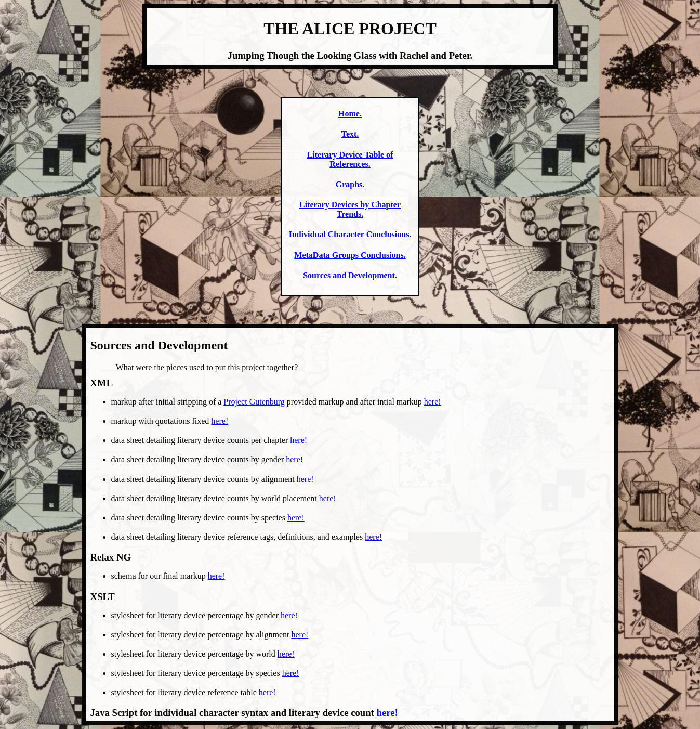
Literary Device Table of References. (350, 159)
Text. (350, 134)
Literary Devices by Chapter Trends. (350, 209)
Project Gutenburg (254, 402)
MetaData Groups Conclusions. (350, 255)
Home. (350, 114)
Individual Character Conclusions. (350, 234)
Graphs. (350, 184)
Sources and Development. (350, 275)
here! (433, 402)
